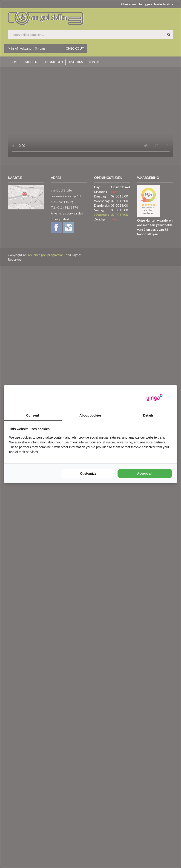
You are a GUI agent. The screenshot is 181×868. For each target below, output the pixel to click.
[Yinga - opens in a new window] (155, 397)
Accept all (145, 473)
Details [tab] (148, 415)
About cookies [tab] (90, 415)
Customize (88, 473)
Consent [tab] (33, 415)
